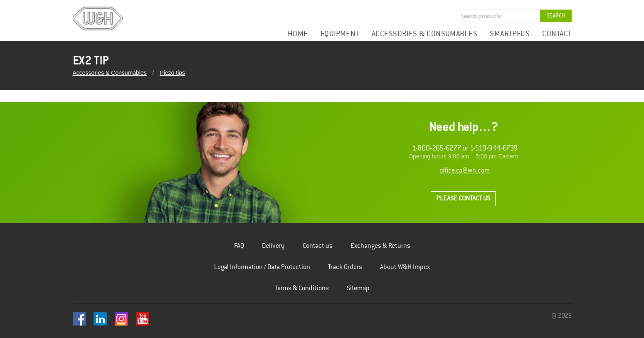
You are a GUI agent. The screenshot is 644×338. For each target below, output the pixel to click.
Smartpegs (510, 34)
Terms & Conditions (302, 288)
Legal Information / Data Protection (262, 267)
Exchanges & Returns (380, 246)
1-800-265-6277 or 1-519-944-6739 (465, 148)
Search (556, 16)
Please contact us (463, 199)
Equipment (340, 34)
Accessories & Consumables (424, 34)
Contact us (318, 246)
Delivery (273, 246)
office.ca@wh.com (465, 171)
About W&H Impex (405, 267)
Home (298, 34)
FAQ (239, 246)
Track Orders (345, 267)
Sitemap (358, 288)
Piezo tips (172, 73)
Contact (557, 34)
